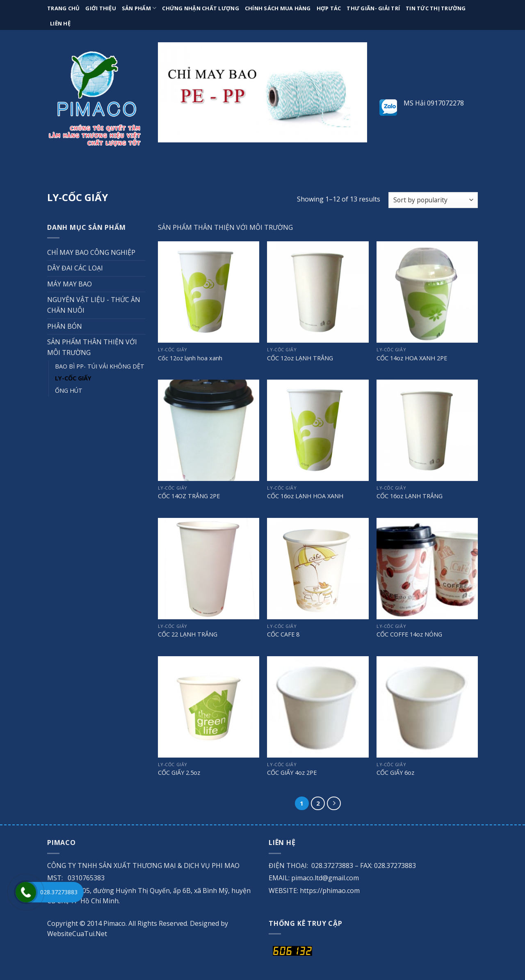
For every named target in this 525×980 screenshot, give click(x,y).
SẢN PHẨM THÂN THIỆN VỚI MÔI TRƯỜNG (92, 347)
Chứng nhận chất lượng (200, 8)
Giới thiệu (101, 8)
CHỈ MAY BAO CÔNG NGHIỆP (91, 252)
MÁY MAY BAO (70, 284)
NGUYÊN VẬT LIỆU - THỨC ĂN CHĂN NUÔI (94, 305)
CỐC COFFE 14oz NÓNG (409, 634)
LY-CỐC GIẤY (73, 378)
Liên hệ (60, 23)
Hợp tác (329, 8)
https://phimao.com (330, 891)
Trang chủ (63, 8)
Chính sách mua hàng (278, 8)
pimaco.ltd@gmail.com (325, 878)
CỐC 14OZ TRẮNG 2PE (189, 496)
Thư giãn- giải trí (373, 8)
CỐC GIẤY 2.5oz (179, 773)
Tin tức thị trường (436, 8)
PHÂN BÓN (65, 326)
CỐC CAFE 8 (283, 634)
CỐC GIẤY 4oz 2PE (292, 773)
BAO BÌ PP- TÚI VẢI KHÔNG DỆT (100, 366)
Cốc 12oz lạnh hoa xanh (190, 358)
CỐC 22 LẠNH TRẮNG (188, 634)
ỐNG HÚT (69, 390)
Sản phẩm (139, 8)
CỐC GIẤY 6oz (395, 773)
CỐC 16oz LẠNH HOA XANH (305, 496)
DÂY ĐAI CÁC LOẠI (75, 268)
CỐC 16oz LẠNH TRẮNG (410, 496)
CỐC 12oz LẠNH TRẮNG (300, 358)
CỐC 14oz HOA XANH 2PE (412, 358)
